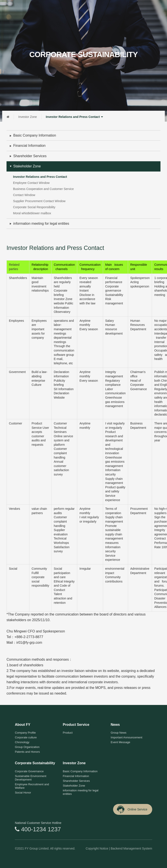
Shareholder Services (30, 156)
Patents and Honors (27, 752)
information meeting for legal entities (41, 224)
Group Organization (27, 747)
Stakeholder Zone (27, 166)
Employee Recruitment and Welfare (32, 786)
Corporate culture (26, 737)
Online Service (132, 809)
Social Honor (23, 793)
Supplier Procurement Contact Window (39, 201)
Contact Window (24, 195)
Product (68, 733)
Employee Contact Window (31, 183)
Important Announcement (126, 737)
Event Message (120, 742)
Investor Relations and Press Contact (75, 117)
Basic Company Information (35, 135)
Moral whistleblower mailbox (32, 213)
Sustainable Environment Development (31, 778)
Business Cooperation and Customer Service (43, 189)
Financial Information (29, 146)
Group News (119, 733)
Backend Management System (131, 848)
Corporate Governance (29, 771)
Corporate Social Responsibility (34, 207)
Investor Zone (28, 117)
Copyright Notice (97, 848)
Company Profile (25, 733)
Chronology (22, 742)
